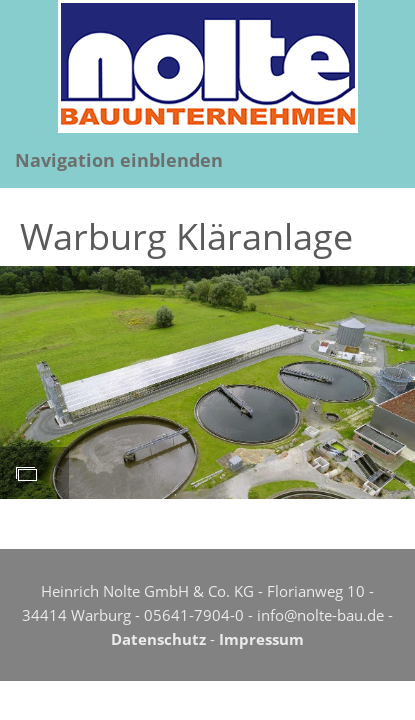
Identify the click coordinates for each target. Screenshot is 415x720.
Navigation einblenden (119, 160)
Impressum (261, 639)
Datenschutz (158, 639)
